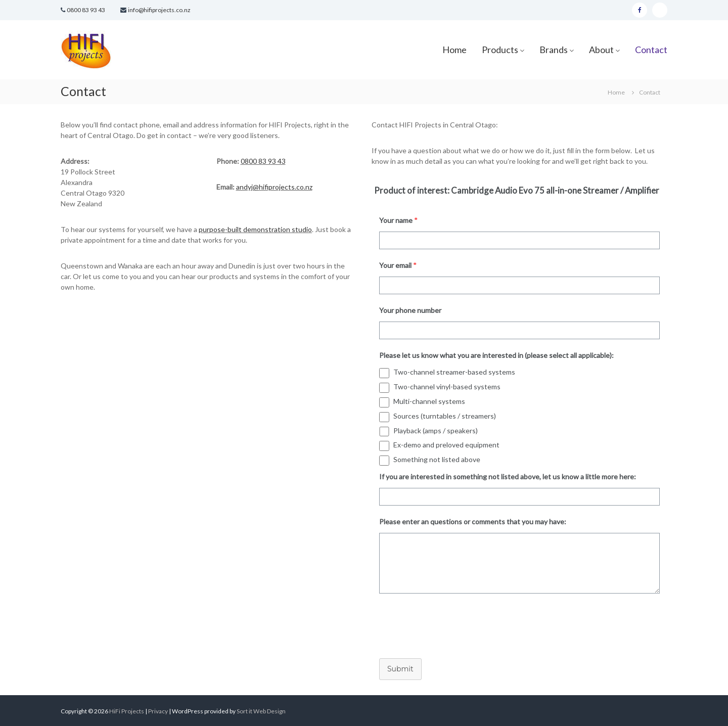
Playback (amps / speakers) (436, 430)
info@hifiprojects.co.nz (159, 10)
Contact (651, 50)
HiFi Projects (127, 711)
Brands (554, 50)
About (601, 50)
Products (500, 50)
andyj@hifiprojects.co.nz (274, 187)
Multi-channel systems (429, 401)
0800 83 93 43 (86, 10)
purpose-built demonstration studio (255, 229)
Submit (400, 669)
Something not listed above (437, 459)
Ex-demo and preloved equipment (446, 445)
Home (454, 50)
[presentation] (448, 623)
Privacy (158, 711)
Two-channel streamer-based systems (454, 372)
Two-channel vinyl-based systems (447, 387)
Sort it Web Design (261, 711)
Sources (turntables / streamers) (445, 416)
